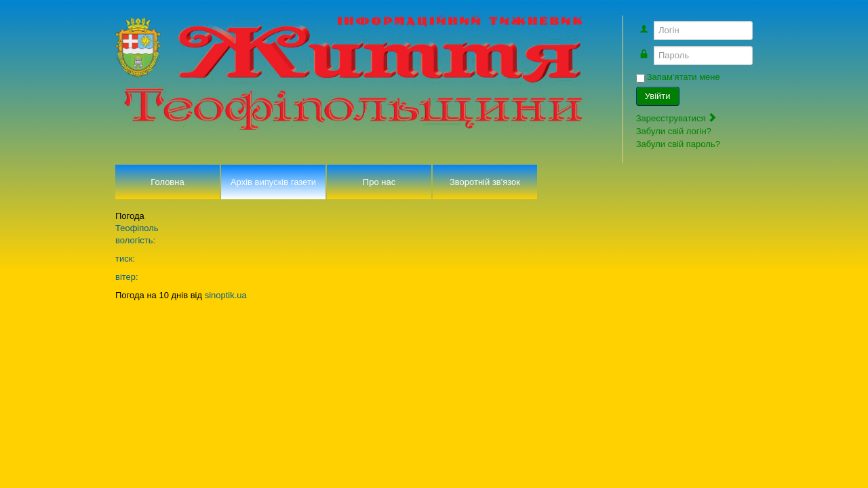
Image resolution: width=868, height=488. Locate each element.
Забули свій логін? (674, 131)
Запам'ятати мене (684, 77)
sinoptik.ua (226, 295)
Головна (167, 182)
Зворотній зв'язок (485, 182)
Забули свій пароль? (678, 144)
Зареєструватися (677, 118)
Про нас (379, 182)
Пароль (651, 49)
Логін (651, 24)
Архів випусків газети (273, 182)
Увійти (658, 96)
